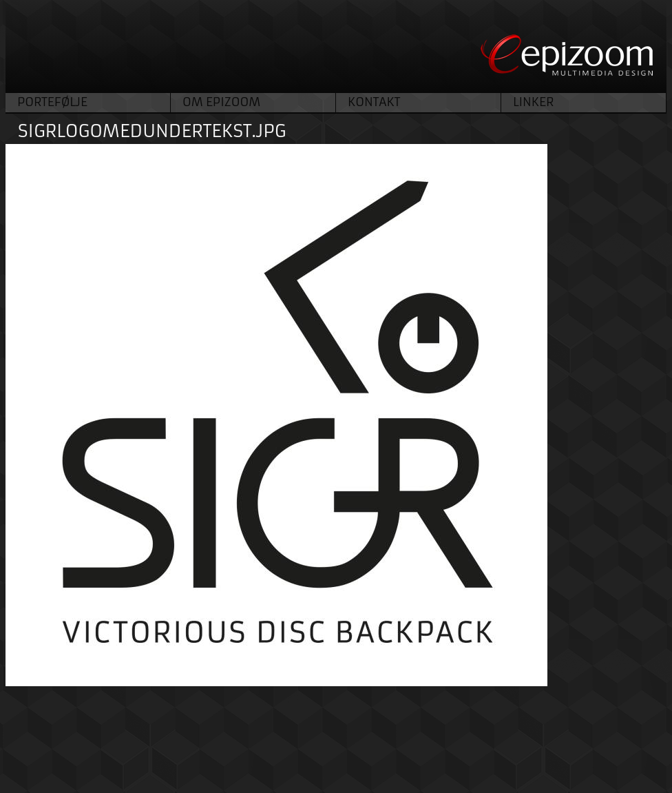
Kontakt (374, 102)
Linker (533, 102)
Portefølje (52, 102)
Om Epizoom (221, 102)
